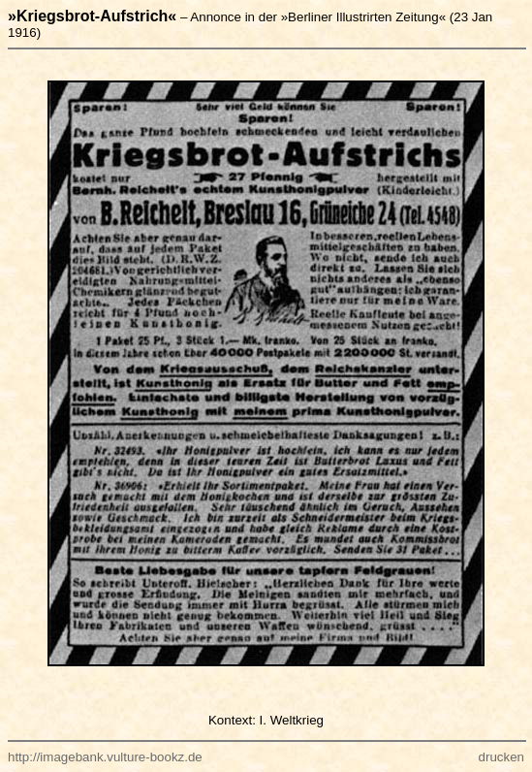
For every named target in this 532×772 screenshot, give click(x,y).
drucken (501, 757)
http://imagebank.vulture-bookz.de (105, 757)
